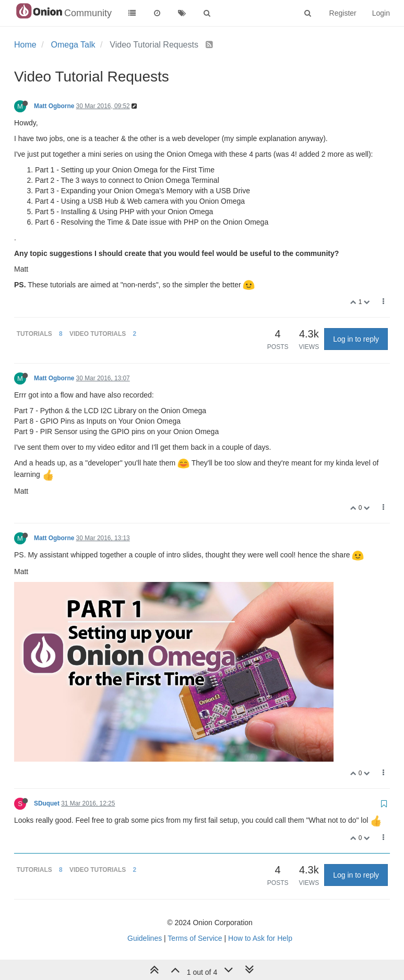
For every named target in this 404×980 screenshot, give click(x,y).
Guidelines (145, 938)
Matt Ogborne (54, 106)
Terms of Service (195, 938)
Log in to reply (356, 339)
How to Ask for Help (260, 938)
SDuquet (47, 803)
